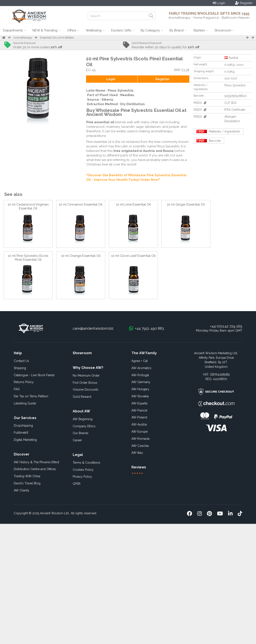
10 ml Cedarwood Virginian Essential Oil (28, 206)
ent (21, 433)
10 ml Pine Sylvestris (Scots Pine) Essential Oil (28, 258)
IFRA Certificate (235, 110)
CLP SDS (230, 103)
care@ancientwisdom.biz (93, 328)
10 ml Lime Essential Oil (133, 204)
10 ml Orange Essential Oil (81, 256)
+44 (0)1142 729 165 (226, 326)
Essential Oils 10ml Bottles (57, 38)
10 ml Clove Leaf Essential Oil (133, 256)
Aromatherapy (23, 38)
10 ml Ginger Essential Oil (186, 204)
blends (120, 122)
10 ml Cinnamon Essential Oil (81, 204)
